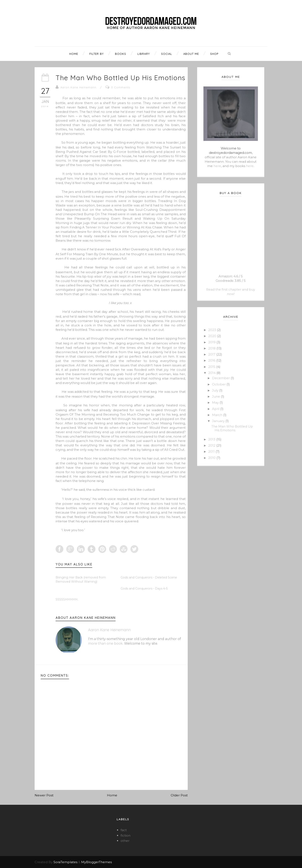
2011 (212, 451)
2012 (212, 445)
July (216, 390)
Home (112, 795)
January (219, 421)
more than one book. (106, 643)
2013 (212, 439)
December (221, 378)
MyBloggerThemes (96, 862)
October (219, 384)
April (216, 409)
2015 (212, 367)
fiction (126, 835)
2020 (213, 336)
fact (124, 830)
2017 (212, 354)
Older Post (179, 795)
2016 (212, 360)
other (125, 841)
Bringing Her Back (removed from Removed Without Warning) (81, 580)
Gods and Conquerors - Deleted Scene (149, 577)
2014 (212, 373)
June (216, 396)
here (217, 166)
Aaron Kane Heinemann (78, 87)
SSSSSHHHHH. (67, 599)
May (216, 402)
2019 (212, 342)
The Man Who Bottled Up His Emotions (120, 78)
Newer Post (44, 795)
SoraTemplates (65, 862)
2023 (213, 330)
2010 (212, 458)
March (218, 415)
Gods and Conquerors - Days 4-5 (144, 589)
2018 (212, 348)
